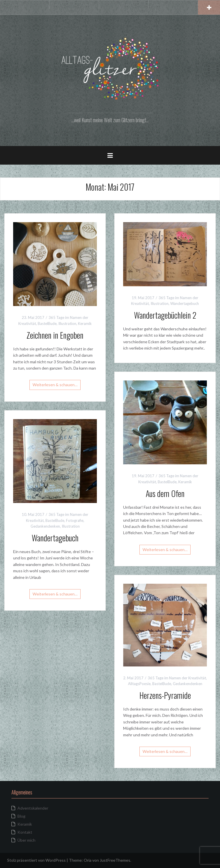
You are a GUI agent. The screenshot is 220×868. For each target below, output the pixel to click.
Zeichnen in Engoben (55, 335)
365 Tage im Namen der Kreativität (177, 678)
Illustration (67, 323)
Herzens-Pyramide (165, 695)
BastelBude (47, 323)
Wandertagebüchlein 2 (165, 315)
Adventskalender (33, 808)
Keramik (85, 323)
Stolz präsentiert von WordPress (36, 860)
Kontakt (25, 832)
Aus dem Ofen (165, 493)
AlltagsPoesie (139, 684)
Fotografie (75, 520)
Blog (21, 816)
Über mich (26, 840)
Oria (88, 860)
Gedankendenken (45, 526)
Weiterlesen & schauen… (55, 385)
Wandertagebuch (185, 303)
